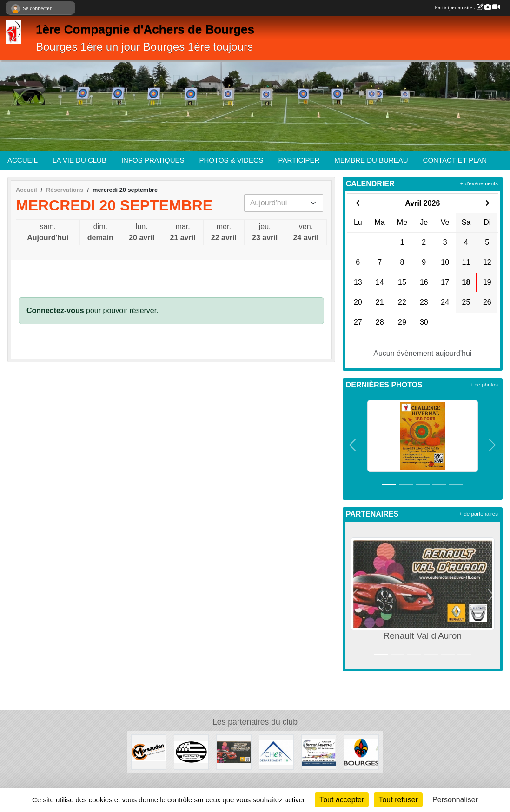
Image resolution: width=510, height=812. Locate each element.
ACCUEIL (23, 160)
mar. (182, 233)
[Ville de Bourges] (361, 751)
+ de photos (484, 385)
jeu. (265, 233)
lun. (142, 233)
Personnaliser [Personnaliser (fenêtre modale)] (455, 800)
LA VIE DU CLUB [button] (79, 160)
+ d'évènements (479, 183)
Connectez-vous (55, 311)
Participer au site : (467, 7)
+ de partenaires (479, 514)
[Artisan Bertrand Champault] (319, 751)
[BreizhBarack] (191, 751)
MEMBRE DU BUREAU (371, 160)
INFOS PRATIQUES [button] (153, 160)
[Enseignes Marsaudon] (149, 751)
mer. (224, 233)
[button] (353, 445)
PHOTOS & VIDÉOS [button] (232, 160)
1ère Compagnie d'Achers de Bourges (145, 29)
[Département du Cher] (276, 751)
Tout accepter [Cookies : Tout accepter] (342, 800)
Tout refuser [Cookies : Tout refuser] (398, 800)
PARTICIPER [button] (299, 160)
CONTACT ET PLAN (455, 160)
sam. (48, 233)
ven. (306, 233)
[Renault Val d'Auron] (234, 751)
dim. (101, 233)
